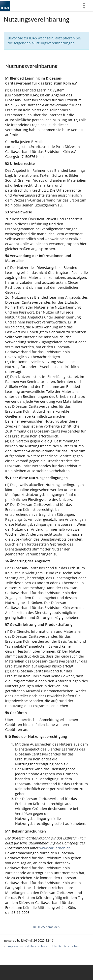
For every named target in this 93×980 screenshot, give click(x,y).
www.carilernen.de (55, 848)
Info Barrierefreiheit (66, 946)
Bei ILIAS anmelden (46, 927)
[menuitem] (86, 6)
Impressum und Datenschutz (27, 946)
